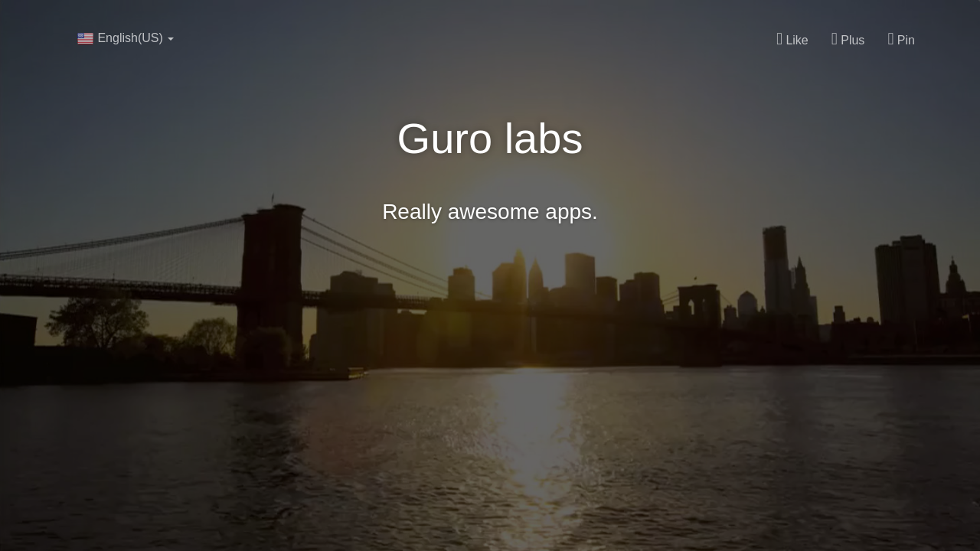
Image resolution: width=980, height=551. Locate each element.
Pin (901, 39)
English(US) (125, 38)
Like (792, 39)
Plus (848, 39)
